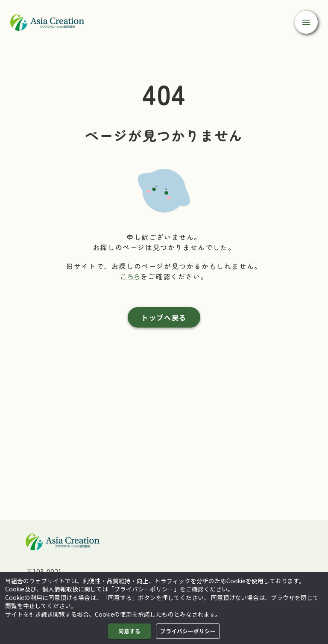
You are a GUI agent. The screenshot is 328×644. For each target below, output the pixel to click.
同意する (129, 631)
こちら (130, 276)
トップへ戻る (164, 317)
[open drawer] (306, 22)
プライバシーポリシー (188, 631)
